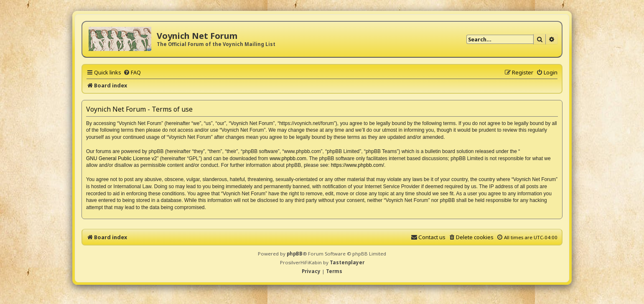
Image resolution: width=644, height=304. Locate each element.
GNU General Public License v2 (121, 158)
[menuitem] (132, 72)
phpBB (295, 254)
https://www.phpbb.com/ (358, 165)
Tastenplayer (347, 262)
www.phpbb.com (288, 158)
